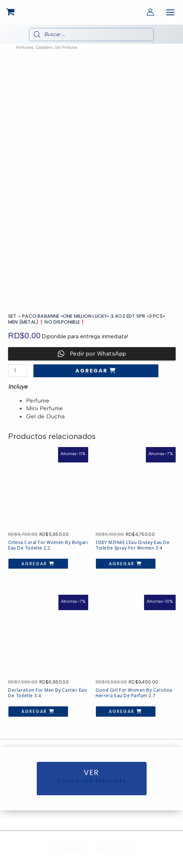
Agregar (92, 371)
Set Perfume (66, 47)
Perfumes (25, 47)
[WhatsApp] (69, 849)
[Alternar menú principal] (170, 12)
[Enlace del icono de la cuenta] (150, 12)
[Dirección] (115, 849)
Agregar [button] (35, 564)
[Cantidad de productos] (18, 370)
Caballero (44, 47)
